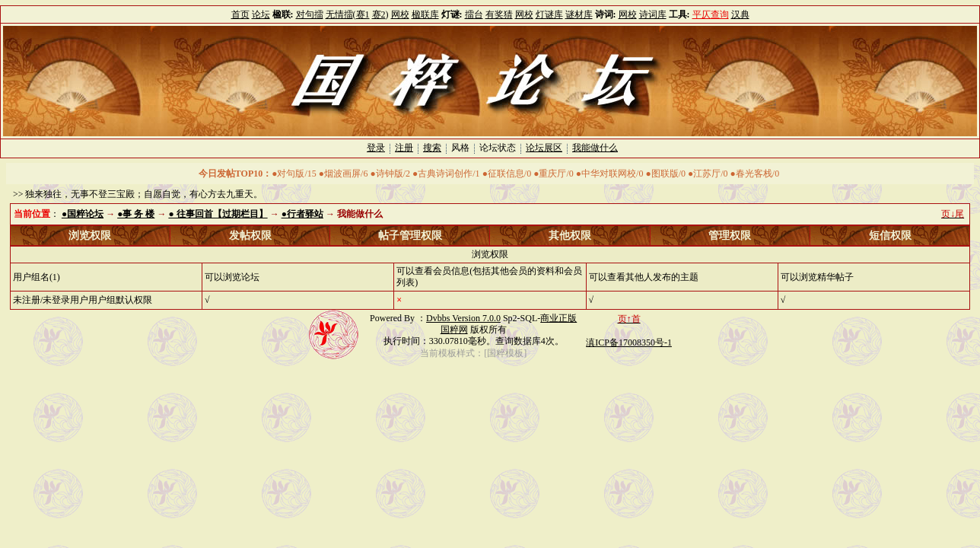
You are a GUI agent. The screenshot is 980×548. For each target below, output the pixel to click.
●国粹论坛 (83, 214)
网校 (400, 14)
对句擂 (310, 14)
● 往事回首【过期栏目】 (218, 214)
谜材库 (579, 14)
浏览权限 (90, 236)
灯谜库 (549, 14)
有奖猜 (499, 14)
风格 (460, 148)
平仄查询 (711, 14)
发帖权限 (250, 236)
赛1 (363, 14)
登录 (376, 148)
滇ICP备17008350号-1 (629, 342)
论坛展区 (544, 148)
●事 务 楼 (136, 214)
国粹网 (454, 330)
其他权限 (570, 236)
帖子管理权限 (410, 236)
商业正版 (558, 318)
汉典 (740, 14)
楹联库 (425, 14)
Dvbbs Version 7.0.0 (463, 318)
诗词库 (653, 14)
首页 (240, 14)
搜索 (432, 148)
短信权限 (890, 236)
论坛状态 (498, 148)
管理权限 (730, 236)
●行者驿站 (302, 214)
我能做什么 (595, 148)
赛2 (379, 14)
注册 (404, 148)
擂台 (474, 14)
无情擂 (339, 14)
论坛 (261, 14)
